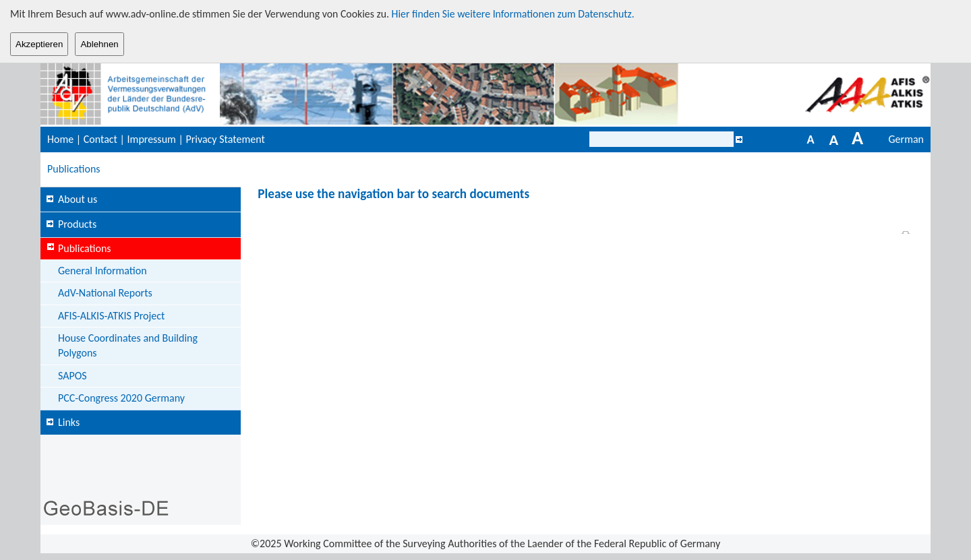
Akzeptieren (39, 44)
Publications (74, 169)
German (906, 139)
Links (69, 422)
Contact (100, 139)
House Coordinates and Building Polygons (128, 345)
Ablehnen (99, 44)
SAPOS (72, 376)
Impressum (152, 139)
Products (77, 224)
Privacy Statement (225, 139)
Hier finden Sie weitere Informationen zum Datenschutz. (513, 14)
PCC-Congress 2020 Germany (121, 398)
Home (60, 139)
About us (78, 199)
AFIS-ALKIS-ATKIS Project (111, 316)
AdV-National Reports (105, 293)
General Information (102, 271)
